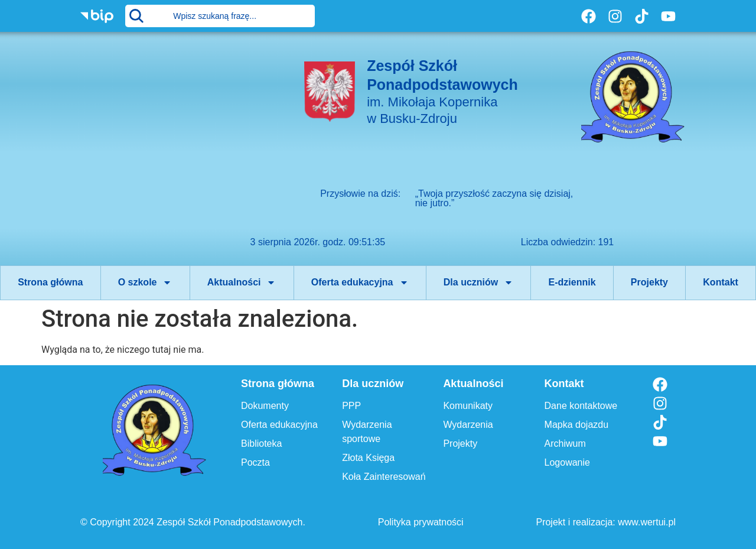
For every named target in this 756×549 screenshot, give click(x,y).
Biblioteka (261, 444)
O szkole (145, 282)
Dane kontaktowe (581, 406)
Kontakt (721, 282)
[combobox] (220, 16)
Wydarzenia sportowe (367, 432)
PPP (351, 406)
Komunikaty (468, 406)
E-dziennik (572, 282)
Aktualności (242, 282)
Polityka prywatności (421, 522)
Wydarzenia (468, 425)
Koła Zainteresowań (384, 477)
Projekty (649, 282)
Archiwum (565, 444)
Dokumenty (265, 406)
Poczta (255, 462)
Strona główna (50, 282)
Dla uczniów (478, 282)
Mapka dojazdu (577, 425)
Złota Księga (368, 458)
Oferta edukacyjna (360, 282)
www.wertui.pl (647, 522)
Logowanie (567, 462)
